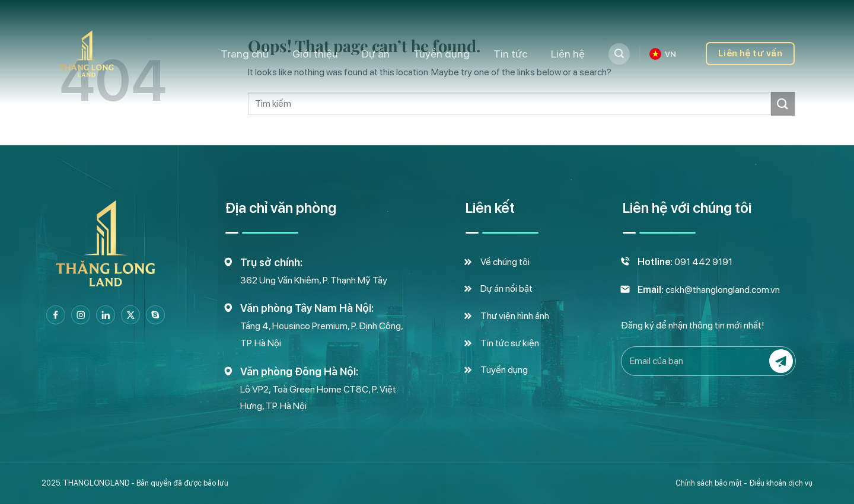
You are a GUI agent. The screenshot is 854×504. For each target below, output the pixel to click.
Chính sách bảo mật (709, 483)
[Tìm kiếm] (619, 54)
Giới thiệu (315, 54)
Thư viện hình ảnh (515, 316)
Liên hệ (568, 54)
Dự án (376, 54)
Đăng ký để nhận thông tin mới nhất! (693, 325)
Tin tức (510, 54)
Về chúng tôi (505, 262)
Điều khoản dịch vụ (781, 483)
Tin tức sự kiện (510, 343)
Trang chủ (245, 54)
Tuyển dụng (442, 54)
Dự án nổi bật (506, 288)
